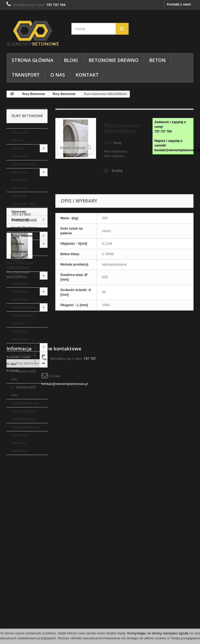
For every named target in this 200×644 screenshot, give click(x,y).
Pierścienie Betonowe (20, 295)
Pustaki (17, 347)
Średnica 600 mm (24, 391)
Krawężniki (20, 220)
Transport (26, 75)
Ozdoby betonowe (19, 279)
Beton (157, 60)
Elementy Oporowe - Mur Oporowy (23, 204)
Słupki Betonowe (25, 403)
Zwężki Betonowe (25, 427)
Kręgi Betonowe (24, 236)
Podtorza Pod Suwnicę (22, 319)
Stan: (108, 143)
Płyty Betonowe (24, 307)
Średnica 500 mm (24, 375)
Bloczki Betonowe (19, 152)
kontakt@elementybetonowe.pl (65, 610)
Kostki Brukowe (24, 228)
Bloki (71, 60)
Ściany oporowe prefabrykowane (24, 415)
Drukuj (117, 171)
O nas (58, 75)
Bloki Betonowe (24, 164)
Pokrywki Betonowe (19, 335)
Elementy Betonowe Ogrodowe (20, 180)
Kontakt (87, 75)
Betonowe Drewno (114, 60)
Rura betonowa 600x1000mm (20, 521)
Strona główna (32, 60)
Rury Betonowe (34, 94)
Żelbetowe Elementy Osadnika (20, 443)
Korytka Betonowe (19, 248)
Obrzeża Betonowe (19, 264)
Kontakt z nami (179, 4)
